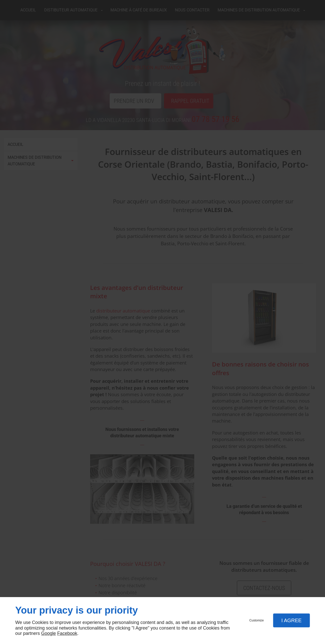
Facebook (67, 633)
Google (48, 633)
